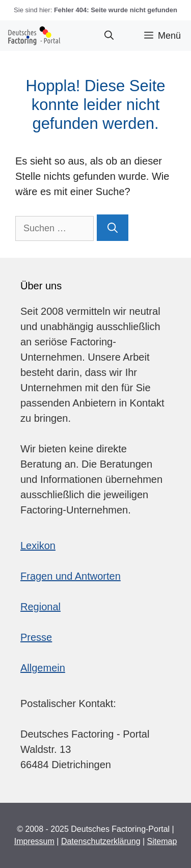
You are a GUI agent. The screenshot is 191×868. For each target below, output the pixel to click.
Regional (40, 607)
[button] (109, 36)
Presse (36, 637)
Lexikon (38, 546)
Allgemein (43, 668)
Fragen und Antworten (71, 576)
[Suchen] (113, 228)
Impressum (34, 841)
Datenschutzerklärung (101, 841)
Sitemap (162, 841)
